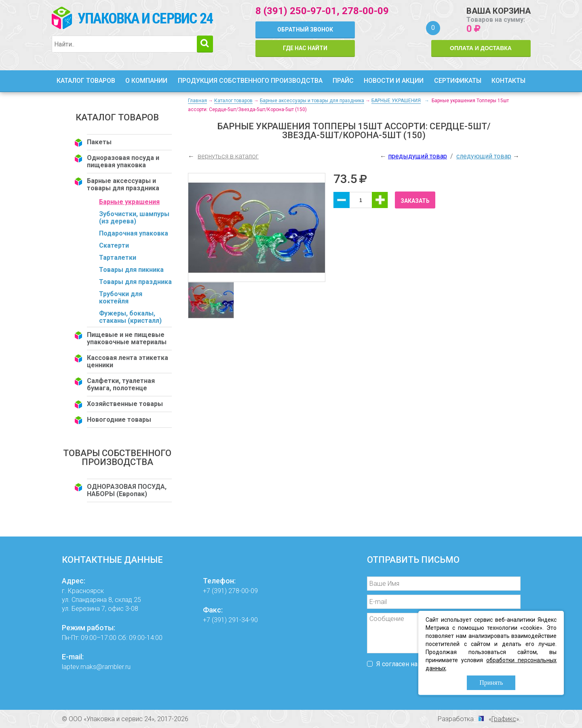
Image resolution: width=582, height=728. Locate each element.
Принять (491, 683)
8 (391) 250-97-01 (296, 11)
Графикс (504, 719)
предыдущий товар (418, 156)
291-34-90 (243, 620)
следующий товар (484, 156)
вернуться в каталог (228, 156)
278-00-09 (365, 11)
